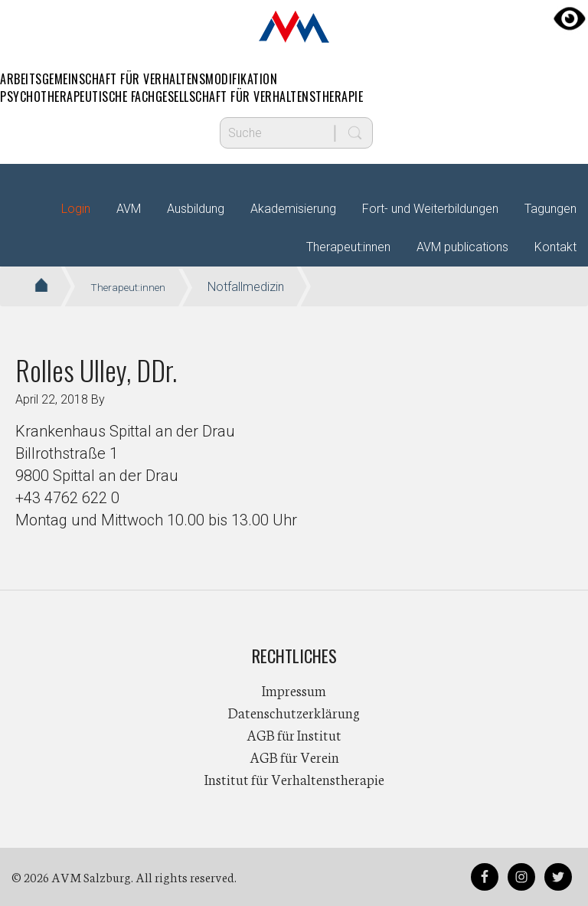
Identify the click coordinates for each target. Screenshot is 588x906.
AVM (294, 27)
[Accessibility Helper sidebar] (570, 18)
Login (76, 209)
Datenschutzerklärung (294, 712)
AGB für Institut (294, 734)
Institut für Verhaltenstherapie (294, 779)
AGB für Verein (294, 757)
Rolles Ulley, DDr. (96, 370)
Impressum (294, 690)
